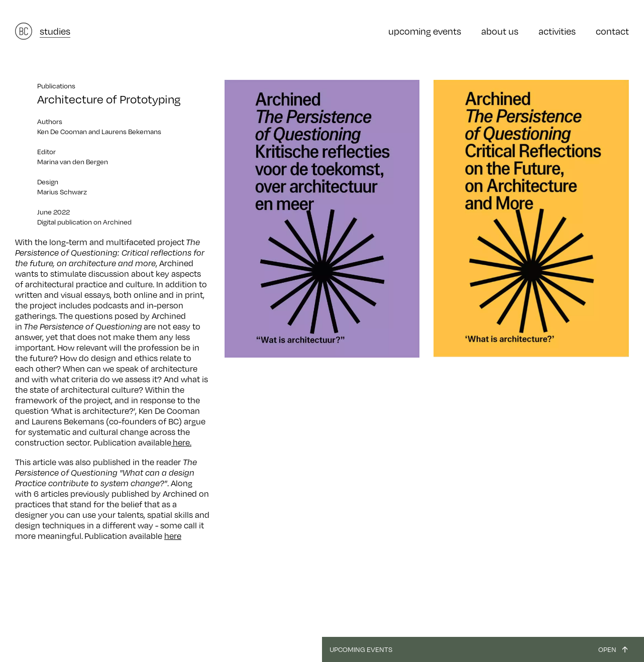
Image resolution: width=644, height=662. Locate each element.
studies (55, 31)
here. (181, 443)
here (173, 536)
